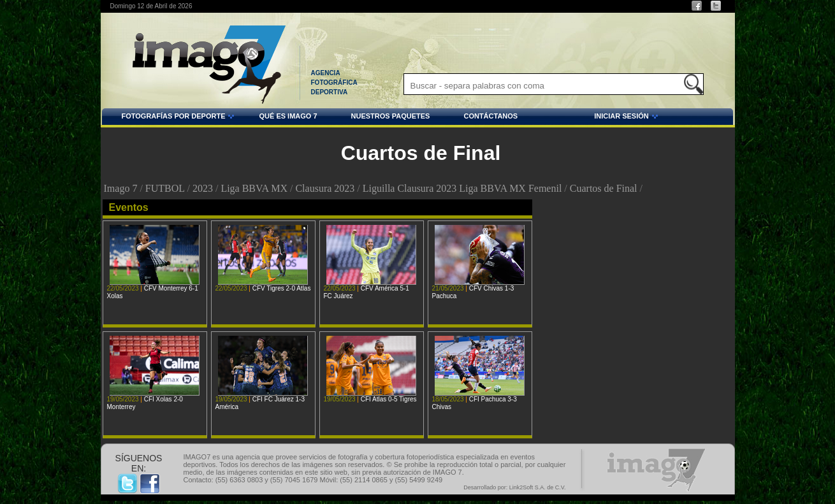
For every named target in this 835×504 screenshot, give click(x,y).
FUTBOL (165, 188)
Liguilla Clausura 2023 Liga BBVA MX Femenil (462, 188)
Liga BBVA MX (254, 188)
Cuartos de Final (604, 188)
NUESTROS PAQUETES (391, 116)
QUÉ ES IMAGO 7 (288, 116)
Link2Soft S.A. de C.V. (538, 487)
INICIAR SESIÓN (590, 118)
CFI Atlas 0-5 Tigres (389, 399)
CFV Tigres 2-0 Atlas (282, 288)
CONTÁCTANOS (490, 116)
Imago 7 (121, 188)
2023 (203, 188)
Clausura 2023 (325, 188)
